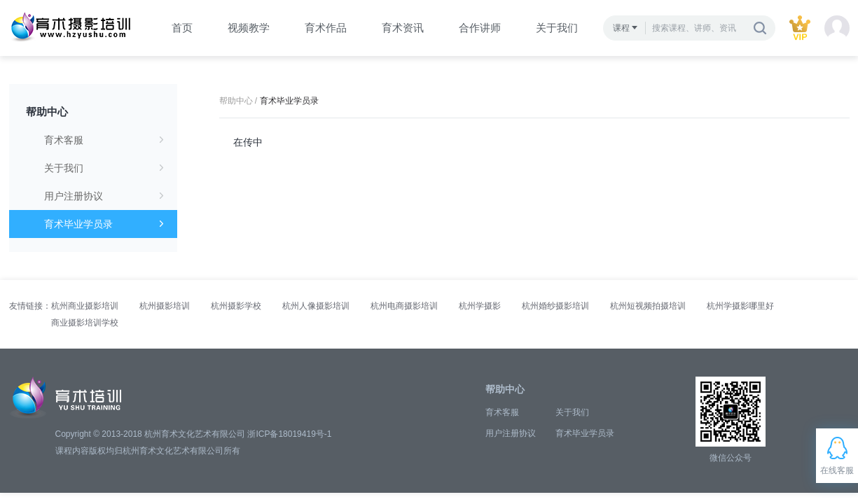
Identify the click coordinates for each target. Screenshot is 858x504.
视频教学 (249, 28)
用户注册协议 (104, 196)
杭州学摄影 (480, 306)
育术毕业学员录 (104, 224)
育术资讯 (403, 28)
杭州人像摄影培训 (316, 306)
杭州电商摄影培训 (404, 306)
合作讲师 (480, 28)
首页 (182, 28)
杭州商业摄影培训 (85, 306)
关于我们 (557, 28)
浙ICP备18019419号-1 (289, 434)
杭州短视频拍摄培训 (648, 306)
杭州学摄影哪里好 (740, 306)
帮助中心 (47, 112)
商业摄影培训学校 (85, 323)
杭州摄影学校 (236, 306)
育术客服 (104, 140)
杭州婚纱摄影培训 (555, 306)
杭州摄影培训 (165, 306)
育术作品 (326, 28)
